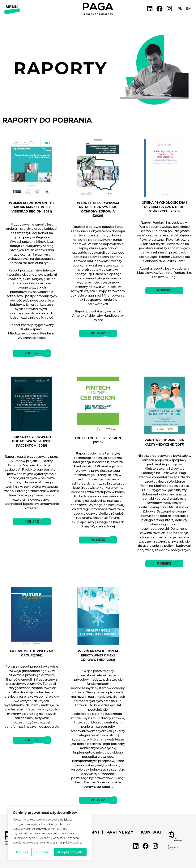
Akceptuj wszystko (70, 852)
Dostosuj (22, 852)
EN (188, 9)
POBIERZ (32, 353)
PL (180, 9)
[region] (50, 833)
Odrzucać (43, 852)
